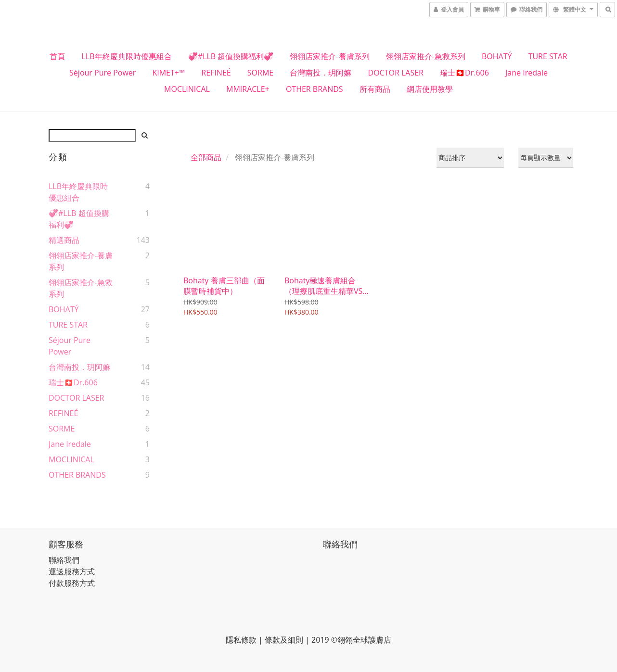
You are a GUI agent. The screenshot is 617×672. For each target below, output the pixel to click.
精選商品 (64, 240)
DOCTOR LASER (396, 73)
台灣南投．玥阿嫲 (321, 73)
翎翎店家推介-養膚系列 (329, 56)
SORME (260, 73)
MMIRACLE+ (248, 89)
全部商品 (206, 157)
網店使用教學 (430, 89)
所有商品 (375, 89)
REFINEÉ (216, 73)
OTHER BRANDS (315, 89)
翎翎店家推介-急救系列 (426, 56)
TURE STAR (548, 56)
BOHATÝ (497, 56)
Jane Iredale (527, 73)
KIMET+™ (168, 73)
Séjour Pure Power (103, 73)
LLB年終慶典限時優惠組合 (127, 56)
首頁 (57, 56)
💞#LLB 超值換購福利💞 (231, 56)
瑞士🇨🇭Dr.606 (464, 73)
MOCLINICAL (187, 89)
